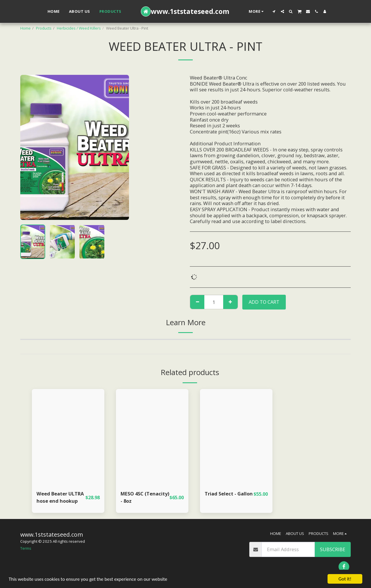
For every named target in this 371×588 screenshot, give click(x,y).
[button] (274, 11)
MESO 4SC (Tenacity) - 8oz (145, 497)
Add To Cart (264, 302)
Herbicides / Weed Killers (79, 28)
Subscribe (333, 549)
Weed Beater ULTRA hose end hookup (60, 497)
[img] (68, 437)
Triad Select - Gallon (229, 494)
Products (44, 28)
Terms (26, 548)
